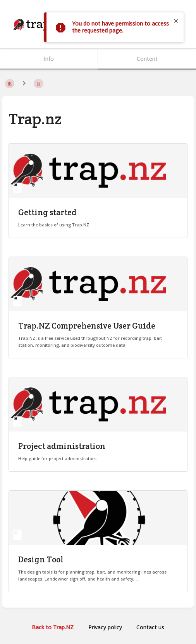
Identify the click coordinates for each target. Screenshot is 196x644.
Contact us (150, 627)
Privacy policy (105, 627)
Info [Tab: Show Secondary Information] (49, 59)
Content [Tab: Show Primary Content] (147, 59)
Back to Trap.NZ (53, 627)
